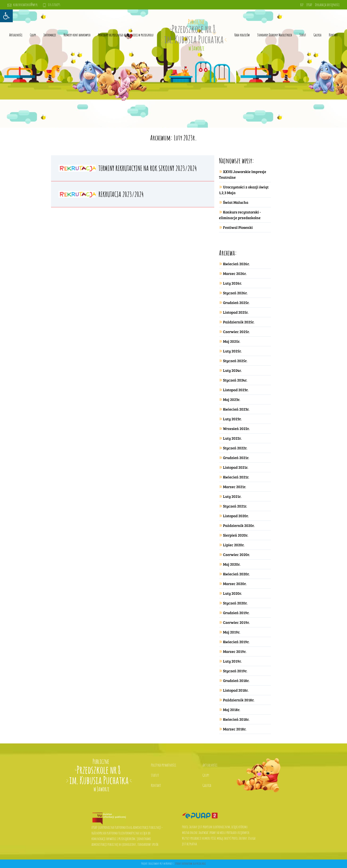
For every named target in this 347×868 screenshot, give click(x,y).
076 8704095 (51, 5)
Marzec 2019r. (235, 651)
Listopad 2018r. (236, 690)
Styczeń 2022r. (235, 448)
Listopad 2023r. (236, 390)
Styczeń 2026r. (235, 293)
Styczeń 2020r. (235, 603)
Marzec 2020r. (235, 584)
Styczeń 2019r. (235, 671)
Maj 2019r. (232, 632)
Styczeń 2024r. (235, 380)
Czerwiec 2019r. (236, 622)
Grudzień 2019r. (236, 613)
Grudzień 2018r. (236, 680)
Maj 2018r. (232, 710)
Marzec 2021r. (235, 487)
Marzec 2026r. (235, 273)
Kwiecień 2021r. (236, 477)
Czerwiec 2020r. (236, 554)
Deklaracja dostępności (327, 5)
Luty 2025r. (232, 351)
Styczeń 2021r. (235, 506)
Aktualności (16, 35)
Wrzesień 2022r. (236, 428)
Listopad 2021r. (236, 467)
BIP (302, 5)
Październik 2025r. (239, 322)
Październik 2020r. (239, 525)
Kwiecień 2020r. (236, 574)
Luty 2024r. (232, 370)
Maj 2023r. (232, 399)
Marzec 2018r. (235, 729)
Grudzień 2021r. (236, 458)
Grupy (33, 35)
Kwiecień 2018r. (236, 719)
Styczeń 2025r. (235, 361)
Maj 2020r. (232, 564)
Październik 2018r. (239, 700)
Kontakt (333, 35)
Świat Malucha (236, 202)
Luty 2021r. (232, 496)
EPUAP (309, 5)
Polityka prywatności (163, 765)
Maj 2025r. (232, 341)
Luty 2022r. (232, 438)
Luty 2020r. (232, 593)
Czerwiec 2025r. (236, 332)
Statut (155, 775)
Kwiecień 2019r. (236, 642)
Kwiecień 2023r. (236, 409)
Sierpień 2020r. (236, 535)
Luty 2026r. (232, 283)
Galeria (318, 35)
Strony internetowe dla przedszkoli (190, 864)
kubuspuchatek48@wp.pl (23, 5)
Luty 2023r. (232, 419)
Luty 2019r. (232, 661)
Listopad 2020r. (236, 516)
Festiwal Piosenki (238, 227)
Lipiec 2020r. (234, 545)
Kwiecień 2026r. (236, 264)
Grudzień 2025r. (236, 302)
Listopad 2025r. (236, 312)
